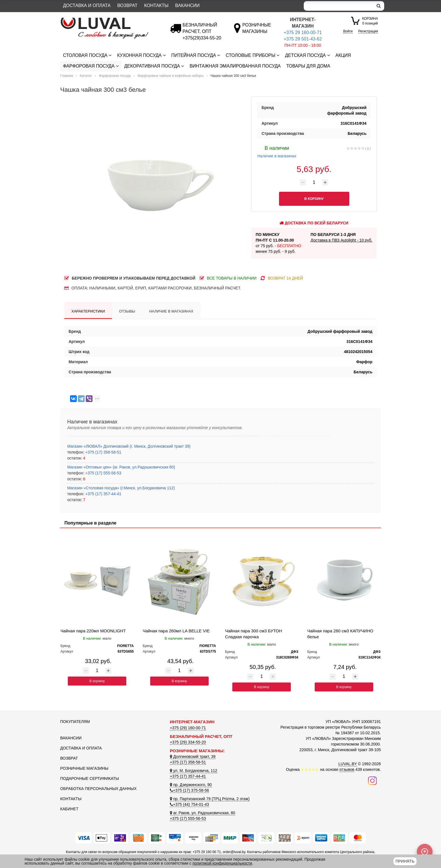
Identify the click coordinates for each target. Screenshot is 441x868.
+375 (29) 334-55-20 (188, 742)
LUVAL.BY (348, 764)
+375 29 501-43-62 (303, 39)
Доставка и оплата (87, 5)
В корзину (97, 681)
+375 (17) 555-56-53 (103, 473)
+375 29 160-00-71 (303, 33)
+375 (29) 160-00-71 (188, 728)
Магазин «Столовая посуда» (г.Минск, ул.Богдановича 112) (121, 488)
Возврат (127, 5)
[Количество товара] (314, 182)
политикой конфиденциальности (222, 863)
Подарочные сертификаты (90, 778)
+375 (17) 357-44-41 (103, 494)
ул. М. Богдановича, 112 (193, 771)
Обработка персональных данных (98, 789)
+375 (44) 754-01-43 (189, 804)
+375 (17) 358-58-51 (103, 452)
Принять (405, 861)
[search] (379, 6)
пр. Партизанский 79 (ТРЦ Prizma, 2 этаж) (210, 799)
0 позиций (370, 21)
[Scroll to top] (425, 852)
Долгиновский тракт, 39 (193, 757)
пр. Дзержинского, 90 (191, 785)
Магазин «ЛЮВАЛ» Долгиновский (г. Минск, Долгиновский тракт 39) (129, 446)
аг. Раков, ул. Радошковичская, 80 (202, 813)
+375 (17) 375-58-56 (189, 790)
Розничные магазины (84, 768)
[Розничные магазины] (257, 31)
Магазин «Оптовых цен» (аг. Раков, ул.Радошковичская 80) (121, 467)
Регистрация (368, 31)
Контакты (156, 5)
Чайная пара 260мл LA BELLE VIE (176, 631)
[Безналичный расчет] (202, 38)
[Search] (339, 6)
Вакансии (187, 5)
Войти (348, 31)
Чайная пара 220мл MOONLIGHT (93, 631)
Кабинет (69, 809)
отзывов (347, 769)
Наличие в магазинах (277, 151)
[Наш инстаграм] (372, 780)
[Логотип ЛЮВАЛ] (111, 20)
